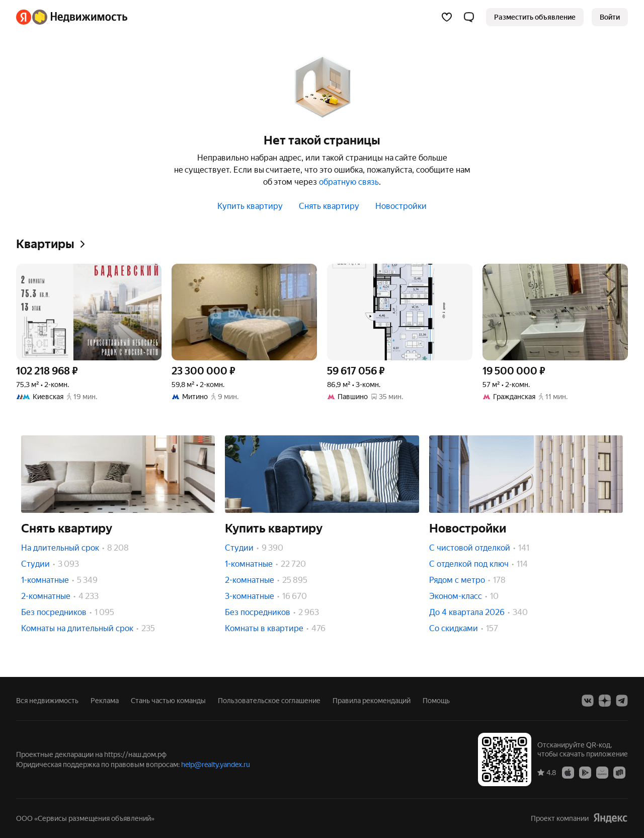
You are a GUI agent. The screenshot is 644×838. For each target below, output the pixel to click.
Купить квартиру (250, 206)
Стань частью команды (168, 701)
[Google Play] (585, 772)
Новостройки (401, 206)
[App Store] (568, 772)
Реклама (105, 701)
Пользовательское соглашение (269, 701)
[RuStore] (619, 772)
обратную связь (349, 182)
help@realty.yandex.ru (216, 765)
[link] (610, 17)
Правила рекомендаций (372, 701)
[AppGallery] (602, 772)
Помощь (436, 701)
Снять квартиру (329, 206)
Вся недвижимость (47, 701)
